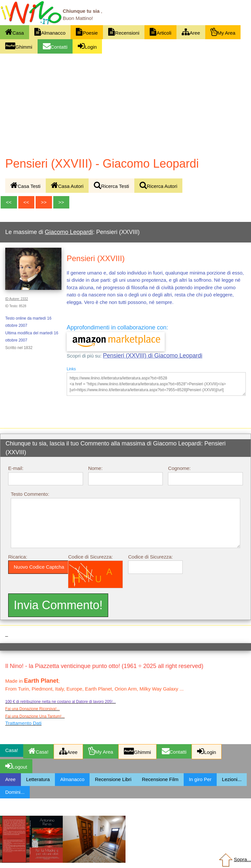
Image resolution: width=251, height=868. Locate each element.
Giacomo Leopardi (69, 232)
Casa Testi (25, 185)
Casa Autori (67, 185)
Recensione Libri (113, 779)
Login (87, 46)
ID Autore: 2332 (17, 299)
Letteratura (38, 779)
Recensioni (124, 32)
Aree (191, 32)
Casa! (38, 751)
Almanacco (50, 32)
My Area (223, 32)
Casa (15, 32)
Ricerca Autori (158, 185)
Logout (16, 766)
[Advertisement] (125, 103)
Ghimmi (19, 46)
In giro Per (200, 779)
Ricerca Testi (111, 185)
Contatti (55, 46)
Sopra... (234, 859)
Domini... (15, 792)
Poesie (87, 32)
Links (71, 369)
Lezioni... (232, 779)
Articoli (160, 32)
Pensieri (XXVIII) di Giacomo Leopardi (153, 356)
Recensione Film (160, 779)
